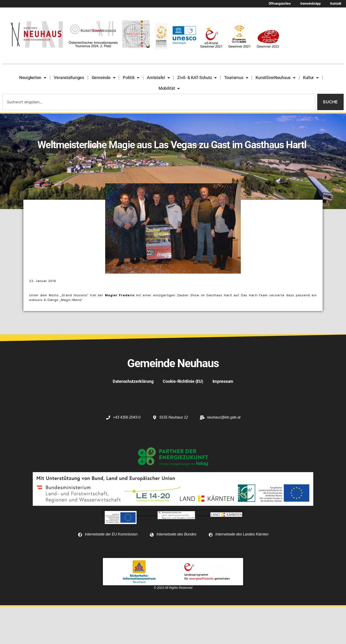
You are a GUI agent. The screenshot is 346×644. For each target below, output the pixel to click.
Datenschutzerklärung (133, 381)
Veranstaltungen (69, 78)
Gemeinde (104, 78)
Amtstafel (158, 78)
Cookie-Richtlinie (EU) (183, 381)
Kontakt (336, 4)
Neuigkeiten (33, 78)
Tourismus (236, 78)
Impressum (223, 381)
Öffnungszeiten (280, 4)
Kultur (311, 78)
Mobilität (169, 88)
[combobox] (159, 102)
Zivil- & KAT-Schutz (197, 78)
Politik (131, 78)
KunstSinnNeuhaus (275, 78)
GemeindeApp (310, 4)
